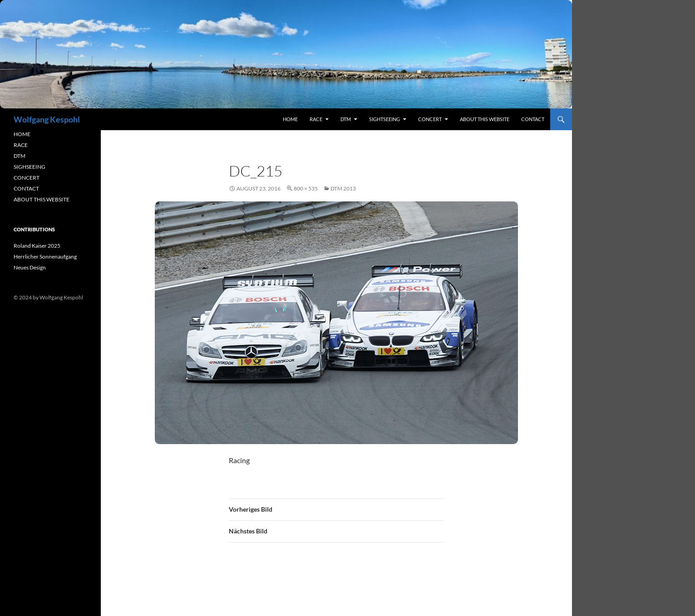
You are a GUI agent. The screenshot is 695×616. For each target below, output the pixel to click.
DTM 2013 (343, 188)
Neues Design (30, 267)
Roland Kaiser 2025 (37, 246)
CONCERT (27, 178)
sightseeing (384, 119)
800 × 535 (306, 188)
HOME (22, 134)
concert (430, 119)
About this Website (485, 119)
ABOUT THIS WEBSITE (42, 199)
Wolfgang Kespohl (47, 119)
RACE (316, 119)
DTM (346, 119)
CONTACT (26, 188)
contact (533, 119)
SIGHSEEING (30, 167)
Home (290, 119)
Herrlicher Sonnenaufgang (45, 257)
